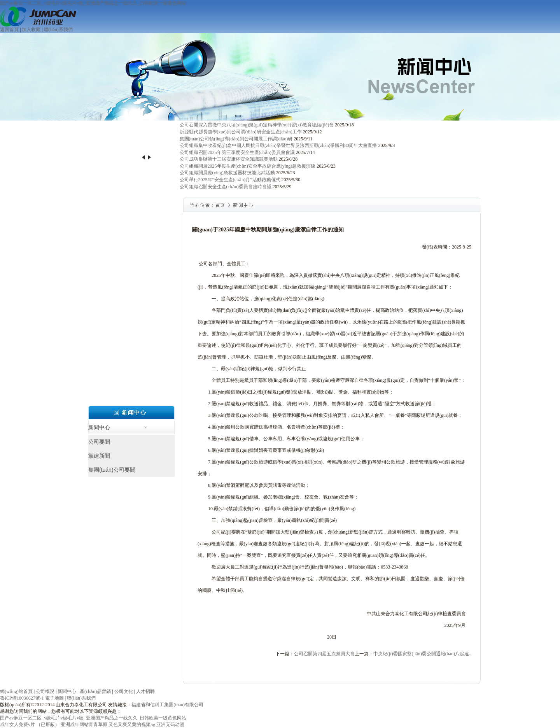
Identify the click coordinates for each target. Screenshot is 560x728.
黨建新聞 (99, 456)
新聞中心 (67, 691)
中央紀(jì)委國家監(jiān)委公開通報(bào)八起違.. (422, 654)
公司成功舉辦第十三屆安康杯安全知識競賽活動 (229, 159)
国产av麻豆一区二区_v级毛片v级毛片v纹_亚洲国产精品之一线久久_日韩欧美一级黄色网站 (93, 3)
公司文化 (124, 691)
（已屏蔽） (48, 724)
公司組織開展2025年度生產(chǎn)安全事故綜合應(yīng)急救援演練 (248, 166)
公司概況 (45, 691)
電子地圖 (54, 698)
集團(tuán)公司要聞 (112, 470)
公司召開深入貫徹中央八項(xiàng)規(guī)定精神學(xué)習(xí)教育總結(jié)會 (257, 125)
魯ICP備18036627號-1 (22, 698)
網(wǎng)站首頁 (16, 691)
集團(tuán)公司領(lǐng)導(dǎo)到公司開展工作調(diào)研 (236, 139)
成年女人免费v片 (17, 724)
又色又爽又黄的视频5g (132, 724)
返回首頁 (9, 30)
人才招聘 (145, 691)
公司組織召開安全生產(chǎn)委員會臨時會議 (226, 187)
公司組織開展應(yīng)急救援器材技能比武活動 (227, 173)
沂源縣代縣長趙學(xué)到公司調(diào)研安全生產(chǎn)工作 (241, 132)
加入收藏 (31, 30)
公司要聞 (99, 442)
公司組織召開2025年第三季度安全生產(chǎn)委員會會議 (237, 152)
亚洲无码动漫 (170, 724)
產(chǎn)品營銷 (95, 691)
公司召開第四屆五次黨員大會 (324, 654)
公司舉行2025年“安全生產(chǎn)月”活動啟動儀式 (230, 180)
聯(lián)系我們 (58, 30)
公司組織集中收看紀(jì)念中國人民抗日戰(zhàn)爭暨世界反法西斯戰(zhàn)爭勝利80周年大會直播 (278, 145)
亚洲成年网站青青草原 (84, 724)
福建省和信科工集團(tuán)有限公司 (167, 705)
